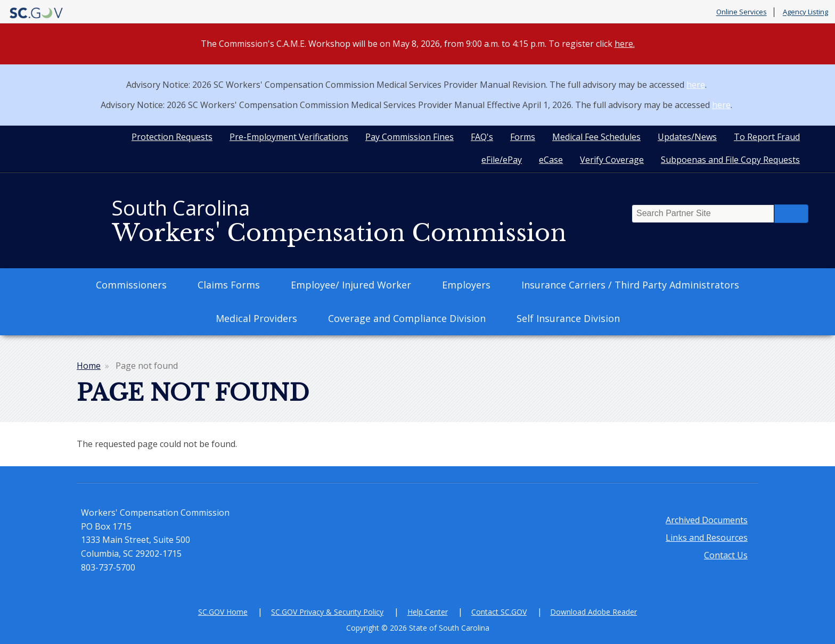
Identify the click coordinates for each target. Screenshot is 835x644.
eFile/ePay (502, 160)
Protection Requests (172, 137)
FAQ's (482, 137)
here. (625, 44)
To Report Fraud (767, 137)
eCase (551, 160)
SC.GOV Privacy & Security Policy (327, 612)
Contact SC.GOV (499, 612)
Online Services (742, 12)
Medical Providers (256, 318)
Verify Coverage (612, 160)
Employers (466, 285)
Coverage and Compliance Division (407, 318)
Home (89, 366)
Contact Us (726, 555)
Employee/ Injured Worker (351, 285)
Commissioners (131, 285)
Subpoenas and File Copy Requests (730, 160)
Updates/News (687, 137)
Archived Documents (707, 520)
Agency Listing (805, 12)
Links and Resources (707, 538)
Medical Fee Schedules (596, 137)
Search (791, 214)
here (696, 85)
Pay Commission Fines (410, 137)
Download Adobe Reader (593, 612)
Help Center (428, 612)
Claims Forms (229, 285)
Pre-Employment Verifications (289, 137)
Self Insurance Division (568, 318)
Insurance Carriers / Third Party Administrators (630, 285)
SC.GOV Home (223, 612)
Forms (523, 137)
